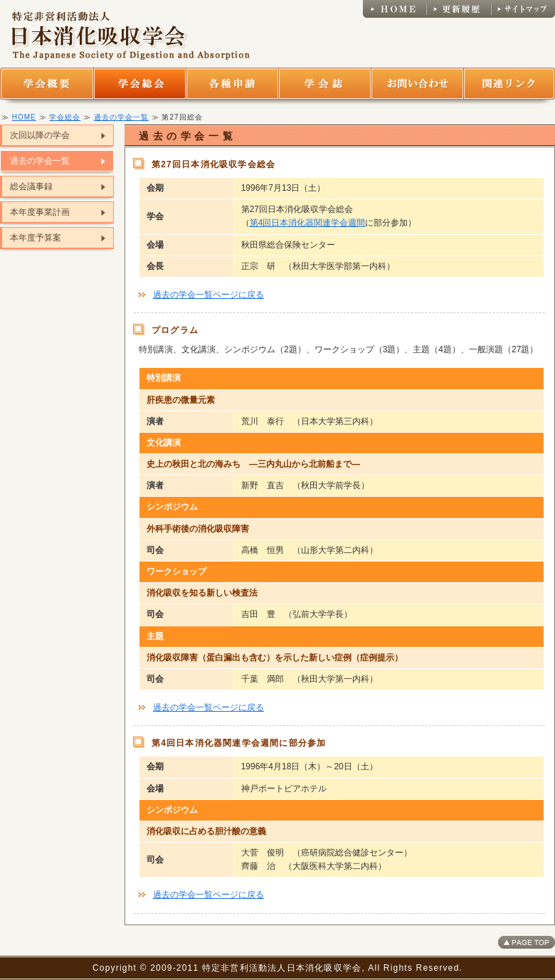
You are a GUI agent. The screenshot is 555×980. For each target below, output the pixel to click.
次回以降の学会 (40, 135)
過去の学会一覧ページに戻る (208, 295)
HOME (24, 117)
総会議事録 (31, 186)
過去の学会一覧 (121, 117)
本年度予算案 (36, 238)
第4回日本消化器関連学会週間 (308, 223)
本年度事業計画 (40, 212)
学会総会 (65, 117)
